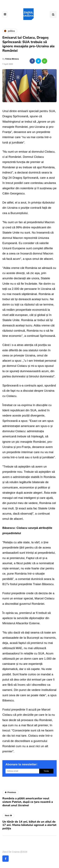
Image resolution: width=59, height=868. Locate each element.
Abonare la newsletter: (22, 764)
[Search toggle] (53, 14)
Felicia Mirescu (12, 59)
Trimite (46, 771)
